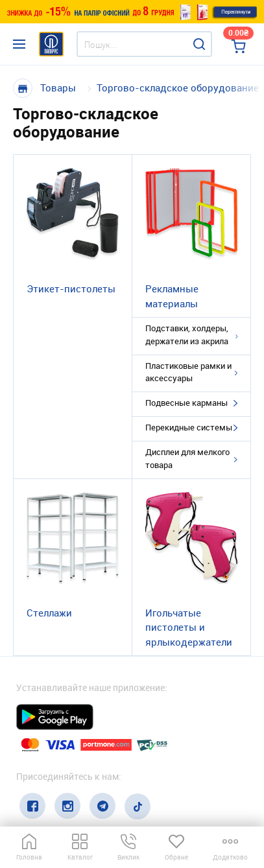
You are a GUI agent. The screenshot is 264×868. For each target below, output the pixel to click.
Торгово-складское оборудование (178, 88)
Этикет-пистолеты (71, 288)
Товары (58, 88)
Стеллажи (49, 613)
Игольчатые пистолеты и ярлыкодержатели (189, 627)
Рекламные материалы (172, 296)
